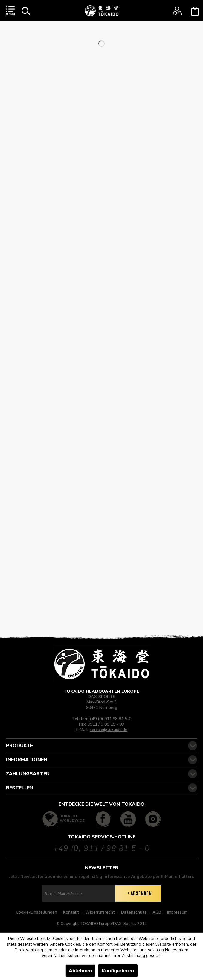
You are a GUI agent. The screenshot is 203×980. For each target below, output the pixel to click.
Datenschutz (134, 912)
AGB (157, 912)
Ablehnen (80, 971)
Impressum (177, 912)
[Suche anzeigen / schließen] (26, 11)
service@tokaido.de (109, 730)
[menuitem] (10, 10)
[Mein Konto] (177, 11)
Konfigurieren (118, 971)
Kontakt (71, 912)
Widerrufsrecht (100, 912)
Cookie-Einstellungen (36, 912)
